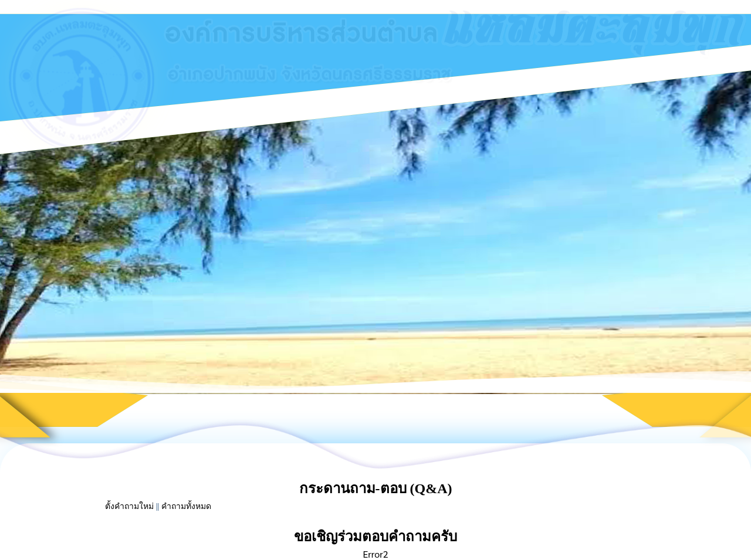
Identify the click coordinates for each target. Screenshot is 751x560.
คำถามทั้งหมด (186, 506)
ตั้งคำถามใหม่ (129, 506)
